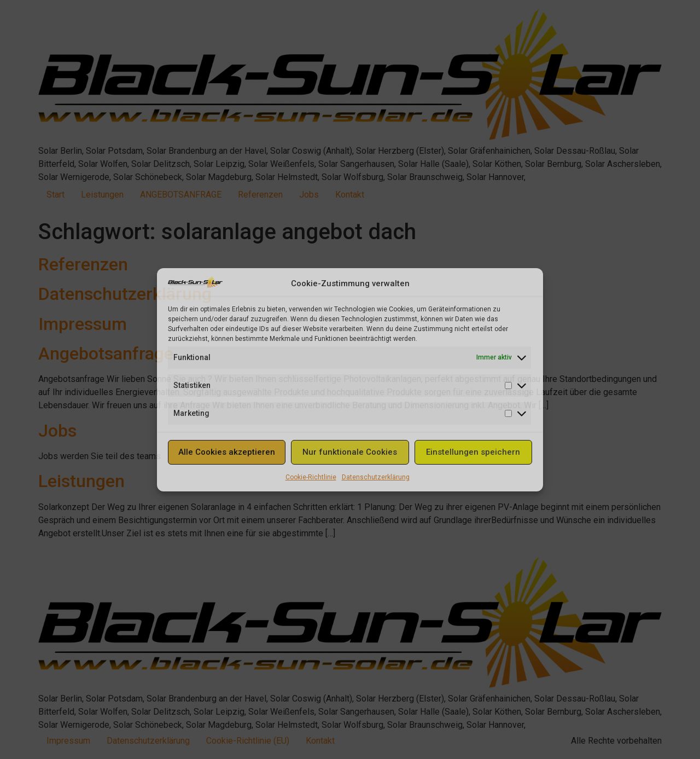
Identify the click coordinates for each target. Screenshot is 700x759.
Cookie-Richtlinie (311, 477)
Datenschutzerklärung (376, 477)
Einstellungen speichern (473, 452)
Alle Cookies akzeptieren (227, 452)
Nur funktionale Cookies (350, 452)
